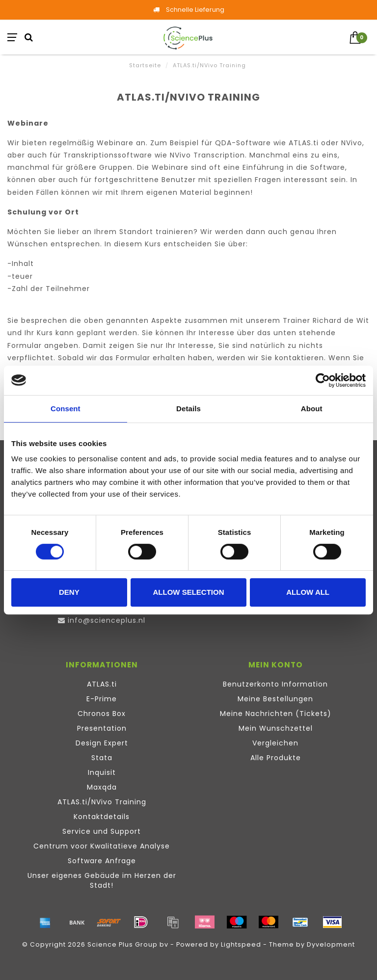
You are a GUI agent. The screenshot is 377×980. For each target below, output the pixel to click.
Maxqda (102, 787)
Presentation (102, 728)
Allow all (308, 592)
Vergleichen (275, 743)
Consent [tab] (66, 409)
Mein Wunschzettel (276, 728)
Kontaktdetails (102, 817)
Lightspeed (241, 944)
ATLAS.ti (102, 684)
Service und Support (102, 831)
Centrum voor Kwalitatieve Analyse (102, 846)
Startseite (145, 65)
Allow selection (188, 592)
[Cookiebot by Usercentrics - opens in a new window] (323, 380)
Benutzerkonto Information (275, 684)
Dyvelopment (331, 944)
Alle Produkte (276, 758)
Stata (102, 758)
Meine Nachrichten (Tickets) (276, 714)
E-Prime (102, 699)
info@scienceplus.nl (107, 620)
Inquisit (102, 772)
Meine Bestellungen (275, 699)
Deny (69, 592)
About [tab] (312, 409)
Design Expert (102, 743)
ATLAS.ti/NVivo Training (102, 802)
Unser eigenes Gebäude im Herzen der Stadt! (102, 880)
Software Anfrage (102, 861)
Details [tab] (188, 409)
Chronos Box (102, 714)
